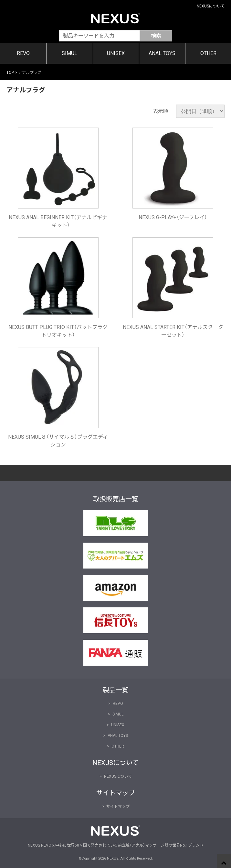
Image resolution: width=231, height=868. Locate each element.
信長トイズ (39, 620)
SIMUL (69, 53)
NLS (39, 523)
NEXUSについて (211, 6)
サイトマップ (118, 806)
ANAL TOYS (162, 53)
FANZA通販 (39, 653)
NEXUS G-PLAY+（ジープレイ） (173, 217)
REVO (23, 53)
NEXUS (115, 18)
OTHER (208, 53)
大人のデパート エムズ (39, 556)
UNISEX (116, 53)
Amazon (39, 588)
